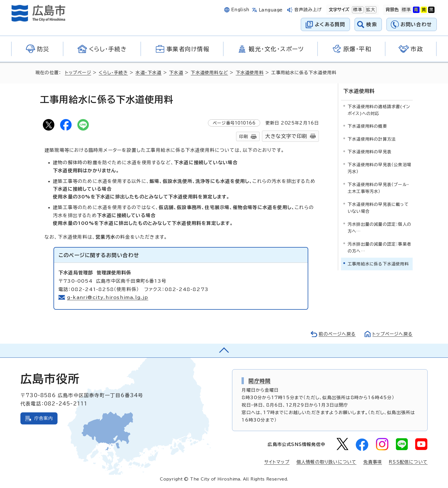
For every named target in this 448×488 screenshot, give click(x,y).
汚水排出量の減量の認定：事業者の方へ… (379, 247)
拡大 (370, 10)
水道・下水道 (148, 73)
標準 (357, 10)
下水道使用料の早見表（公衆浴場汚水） (379, 168)
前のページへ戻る (337, 334)
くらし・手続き (113, 73)
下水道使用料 (250, 73)
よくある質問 (330, 24)
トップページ (78, 73)
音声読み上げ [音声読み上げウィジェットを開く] (308, 10)
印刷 (244, 136)
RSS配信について (408, 462)
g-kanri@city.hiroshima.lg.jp (108, 297)
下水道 (176, 73)
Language (271, 10)
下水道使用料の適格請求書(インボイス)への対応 (379, 110)
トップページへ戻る (393, 334)
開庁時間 (260, 381)
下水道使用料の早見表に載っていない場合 (378, 208)
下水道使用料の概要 (367, 126)
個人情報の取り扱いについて (327, 462)
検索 (372, 24)
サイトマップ (277, 462)
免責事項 (373, 462)
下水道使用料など (209, 73)
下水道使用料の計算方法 (372, 139)
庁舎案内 (44, 418)
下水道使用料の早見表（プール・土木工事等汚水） (378, 188)
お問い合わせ (416, 24)
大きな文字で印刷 (286, 136)
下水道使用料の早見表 (369, 152)
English (240, 10)
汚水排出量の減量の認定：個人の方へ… (379, 228)
